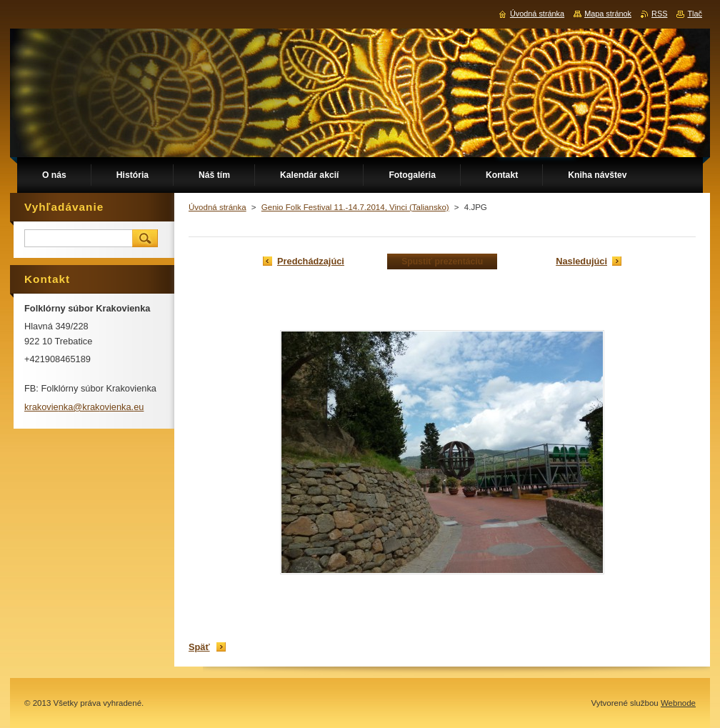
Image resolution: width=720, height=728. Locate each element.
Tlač (695, 14)
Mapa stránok (608, 14)
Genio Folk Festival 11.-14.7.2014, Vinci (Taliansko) (355, 207)
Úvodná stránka (217, 207)
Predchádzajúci (311, 261)
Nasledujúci (581, 261)
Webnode (678, 703)
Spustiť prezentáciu (442, 261)
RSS (659, 14)
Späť (199, 647)
